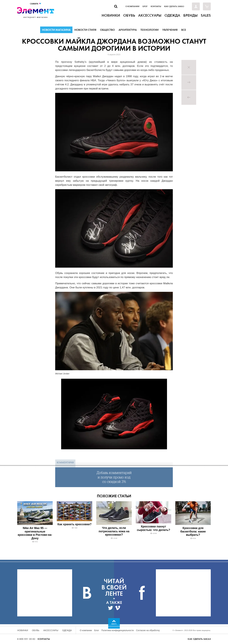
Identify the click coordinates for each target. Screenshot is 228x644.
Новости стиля (85, 30)
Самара (36, 4)
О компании (132, 6)
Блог (145, 6)
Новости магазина (56, 30)
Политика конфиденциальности (118, 630)
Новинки (23, 630)
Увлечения (170, 30)
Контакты (156, 6)
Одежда (67, 630)
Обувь (36, 630)
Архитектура (128, 30)
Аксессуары (51, 630)
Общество (107, 30)
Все (184, 30)
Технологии (150, 30)
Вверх (114, 624)
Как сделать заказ (174, 6)
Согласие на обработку (148, 630)
